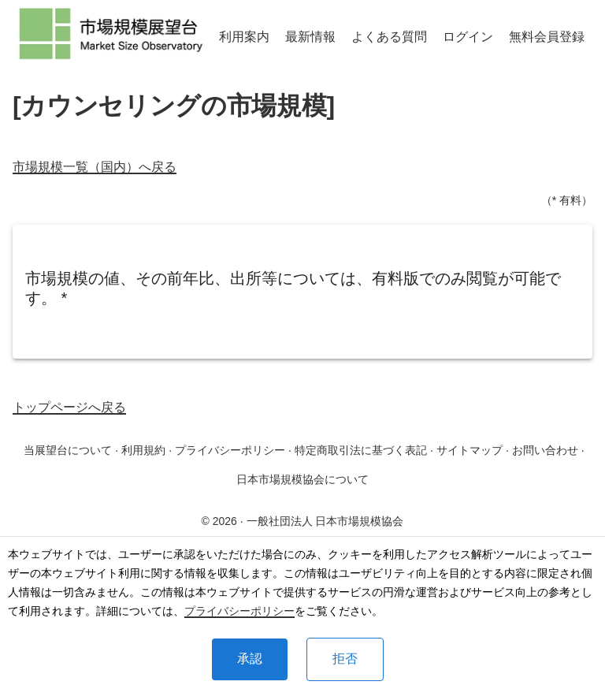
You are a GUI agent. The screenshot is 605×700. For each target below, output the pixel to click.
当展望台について (68, 450)
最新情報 (310, 37)
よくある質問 (389, 37)
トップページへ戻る (69, 407)
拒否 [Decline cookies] (345, 659)
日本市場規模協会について (302, 479)
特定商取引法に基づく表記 (361, 450)
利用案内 (244, 37)
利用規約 (143, 450)
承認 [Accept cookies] (250, 659)
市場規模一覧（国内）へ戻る (95, 167)
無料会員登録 (547, 37)
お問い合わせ (545, 450)
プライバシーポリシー (239, 611)
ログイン (468, 37)
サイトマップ (470, 450)
